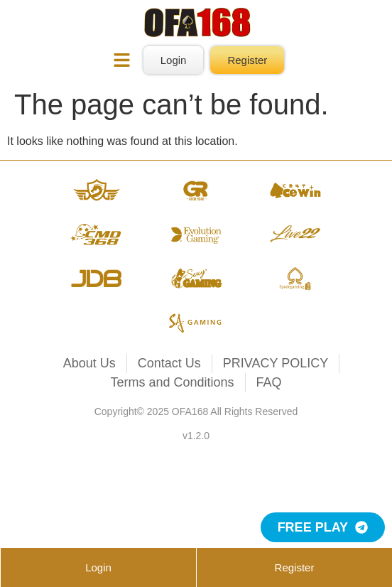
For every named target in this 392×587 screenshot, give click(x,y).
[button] (122, 62)
